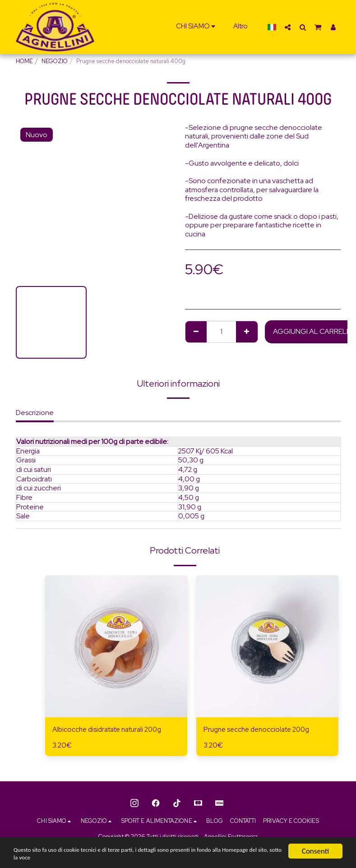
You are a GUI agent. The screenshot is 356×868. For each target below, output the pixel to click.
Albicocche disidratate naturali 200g (110, 730)
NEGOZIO (55, 61)
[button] (197, 27)
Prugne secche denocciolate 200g (259, 730)
